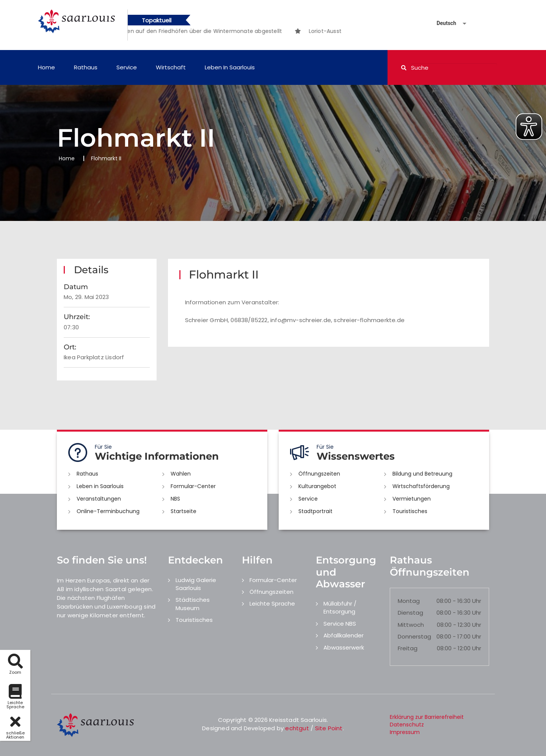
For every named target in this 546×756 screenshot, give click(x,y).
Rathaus (86, 67)
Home (46, 67)
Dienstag (410, 613)
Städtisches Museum (193, 604)
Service (127, 67)
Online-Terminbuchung (108, 511)
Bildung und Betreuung (422, 474)
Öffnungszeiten (319, 474)
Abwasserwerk (344, 647)
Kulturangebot (317, 486)
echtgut (297, 728)
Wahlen (181, 474)
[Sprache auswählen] (442, 23)
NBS (175, 499)
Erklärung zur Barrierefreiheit (427, 717)
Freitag (408, 648)
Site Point (329, 728)
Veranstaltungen (99, 499)
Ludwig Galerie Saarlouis (196, 584)
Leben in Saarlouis (230, 67)
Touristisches (410, 511)
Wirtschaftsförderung (421, 486)
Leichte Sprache (272, 603)
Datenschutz (407, 725)
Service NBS (340, 624)
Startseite (184, 511)
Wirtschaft (171, 67)
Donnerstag (414, 636)
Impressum (405, 732)
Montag (409, 601)
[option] (191, 31)
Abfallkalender (344, 635)
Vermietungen (412, 499)
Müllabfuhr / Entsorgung (340, 607)
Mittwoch (411, 625)
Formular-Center (193, 486)
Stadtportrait (315, 511)
